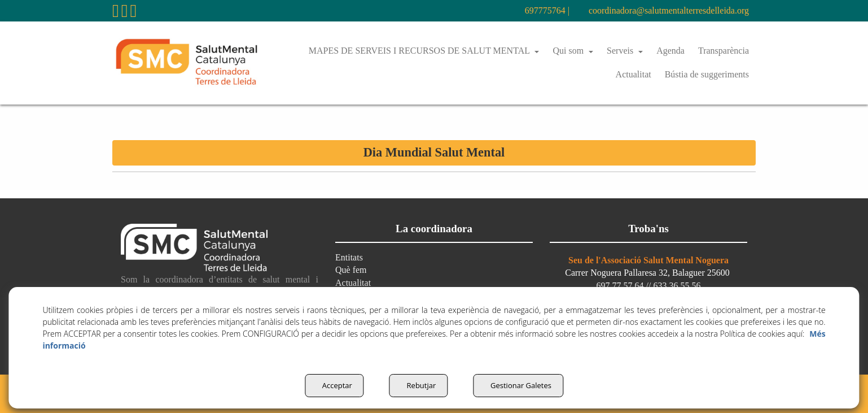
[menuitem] (518, 11)
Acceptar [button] (330, 385)
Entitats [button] (350, 257)
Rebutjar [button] (418, 385)
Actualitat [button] (355, 283)
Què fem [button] (352, 270)
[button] (116, 14)
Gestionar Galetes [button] (521, 385)
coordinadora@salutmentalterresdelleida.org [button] (655, 10)
